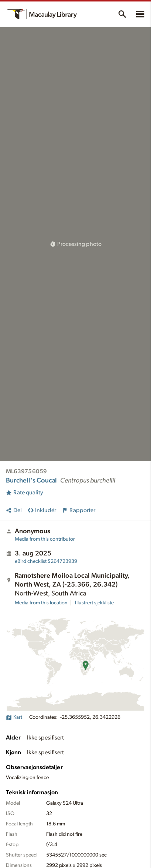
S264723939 (46, 561)
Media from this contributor (45, 539)
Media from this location (41, 603)
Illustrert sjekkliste (94, 603)
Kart (14, 717)
